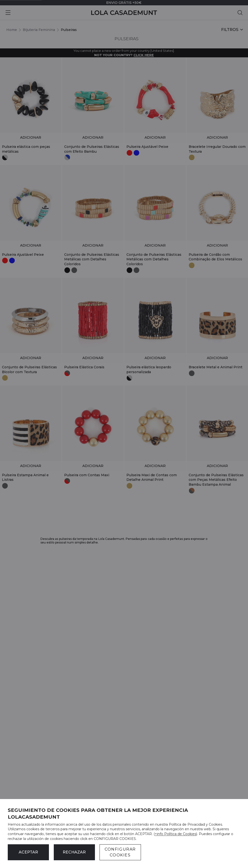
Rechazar (74, 852)
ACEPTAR (28, 852)
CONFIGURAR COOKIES (120, 852)
